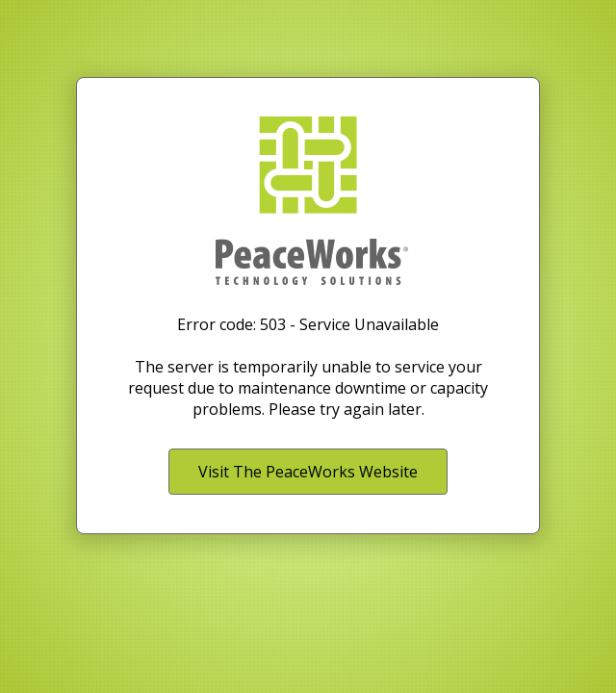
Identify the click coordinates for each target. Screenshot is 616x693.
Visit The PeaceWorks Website (308, 472)
